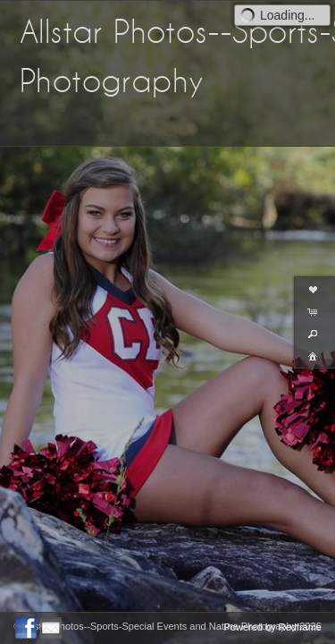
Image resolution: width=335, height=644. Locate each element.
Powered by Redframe (273, 627)
